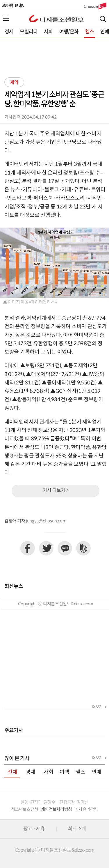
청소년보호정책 (25, 810)
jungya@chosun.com (46, 521)
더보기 (97, 707)
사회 (48, 32)
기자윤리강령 (86, 810)
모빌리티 (29, 32)
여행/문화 (69, 32)
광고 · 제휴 (34, 829)
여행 (65, 772)
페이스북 (28, 548)
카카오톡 (65, 548)
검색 (103, 19)
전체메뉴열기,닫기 (6, 18)
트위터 (46, 548)
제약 (14, 83)
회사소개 (77, 829)
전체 (12, 772)
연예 (97, 772)
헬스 (90, 32)
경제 (9, 32)
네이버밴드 (83, 548)
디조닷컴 (56, 19)
